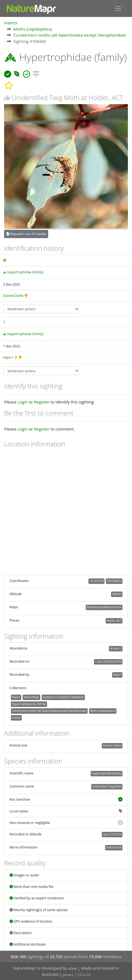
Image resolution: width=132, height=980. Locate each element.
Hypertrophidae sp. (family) (29, 704)
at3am (72, 968)
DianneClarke (13, 296)
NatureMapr (31, 697)
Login (23, 402)
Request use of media (26, 234)
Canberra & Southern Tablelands (63, 697)
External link (114, 847)
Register (42, 402)
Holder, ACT (114, 621)
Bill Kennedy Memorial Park (104, 607)
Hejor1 (8, 357)
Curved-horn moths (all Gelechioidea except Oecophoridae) (70, 35)
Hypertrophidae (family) (25, 272)
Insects (11, 23)
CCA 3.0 (84, 975)
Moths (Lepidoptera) (33, 29)
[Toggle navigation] (118, 8)
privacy (68, 975)
